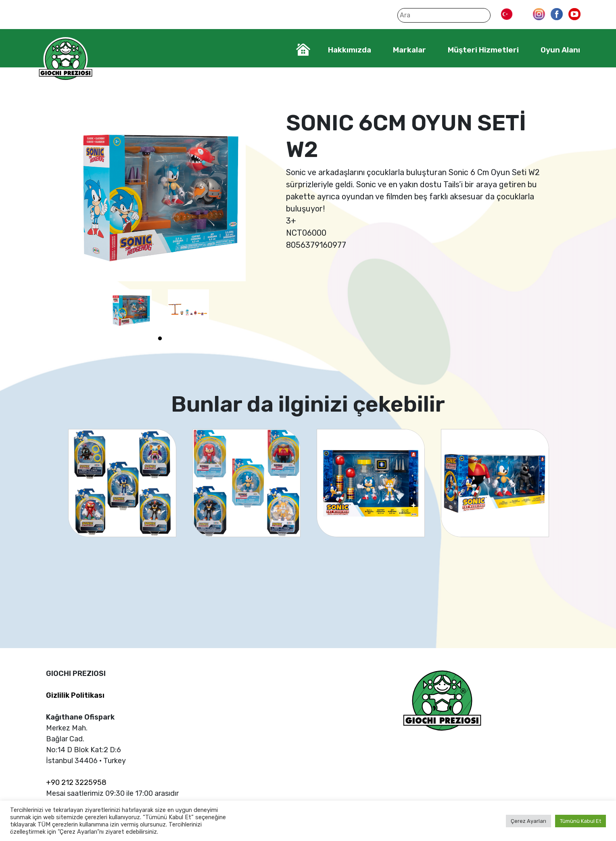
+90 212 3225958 (76, 782)
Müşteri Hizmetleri (483, 50)
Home (303, 50)
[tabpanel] (131, 310)
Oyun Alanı (560, 50)
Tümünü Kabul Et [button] (581, 821)
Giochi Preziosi (66, 60)
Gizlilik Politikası (75, 695)
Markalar (409, 50)
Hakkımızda (350, 50)
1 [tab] (160, 339)
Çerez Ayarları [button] (528, 821)
